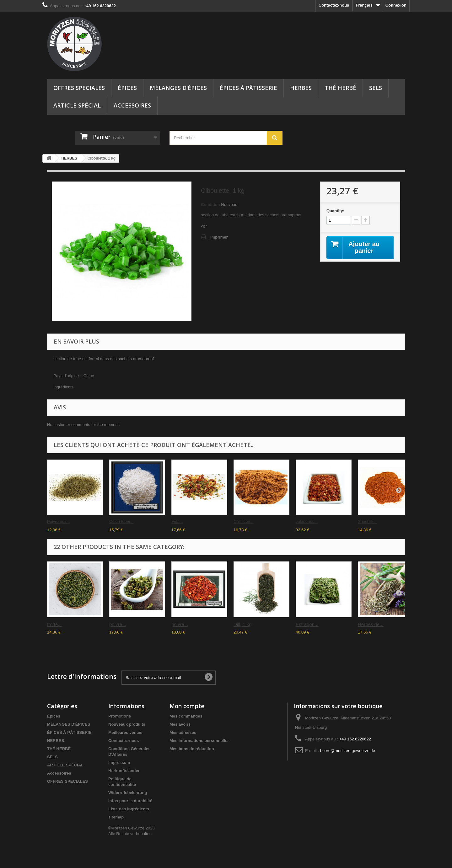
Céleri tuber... (121, 521)
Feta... (177, 521)
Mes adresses (183, 732)
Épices (127, 88)
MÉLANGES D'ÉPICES (178, 88)
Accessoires (132, 105)
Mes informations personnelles (199, 741)
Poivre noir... (58, 521)
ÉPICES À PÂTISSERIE (248, 88)
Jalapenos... (307, 521)
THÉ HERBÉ (340, 88)
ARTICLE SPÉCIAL (77, 105)
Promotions (120, 716)
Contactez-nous (334, 5)
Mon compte (187, 706)
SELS (376, 88)
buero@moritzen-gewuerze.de (348, 751)
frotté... (54, 624)
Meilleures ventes (125, 732)
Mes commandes (186, 716)
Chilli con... (244, 521)
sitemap (116, 817)
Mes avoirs (180, 724)
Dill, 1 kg (243, 624)
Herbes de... (371, 624)
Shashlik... (367, 521)
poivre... (118, 624)
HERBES (301, 88)
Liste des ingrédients (129, 809)
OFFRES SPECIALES (79, 88)
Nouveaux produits (127, 724)
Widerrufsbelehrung (128, 793)
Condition (210, 205)
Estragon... (307, 624)
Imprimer (219, 237)
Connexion (396, 5)
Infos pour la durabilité (130, 801)
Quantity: (335, 211)
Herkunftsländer (124, 771)
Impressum (119, 763)
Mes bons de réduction (192, 749)
